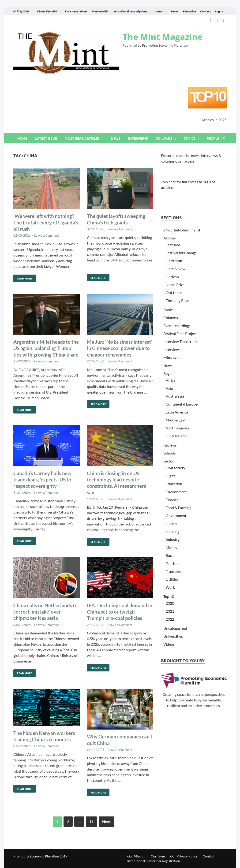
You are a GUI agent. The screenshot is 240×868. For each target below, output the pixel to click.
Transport (174, 571)
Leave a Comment (47, 235)
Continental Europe (182, 404)
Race (170, 555)
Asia (169, 388)
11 (91, 821)
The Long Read (178, 300)
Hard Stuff (174, 261)
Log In (219, 11)
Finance (172, 500)
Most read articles (82, 138)
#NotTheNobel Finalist (182, 230)
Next (106, 821)
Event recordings (177, 326)
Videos (169, 644)
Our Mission (136, 856)
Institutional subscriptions (130, 11)
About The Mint (47, 11)
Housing (172, 531)
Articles (170, 238)
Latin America (177, 412)
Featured (173, 245)
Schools (170, 453)
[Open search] (224, 138)
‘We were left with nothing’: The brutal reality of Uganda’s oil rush (46, 222)
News (116, 138)
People (213, 138)
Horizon (172, 277)
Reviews (170, 445)
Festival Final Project (180, 333)
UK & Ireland (176, 436)
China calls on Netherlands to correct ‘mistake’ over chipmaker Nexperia (45, 612)
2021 (170, 611)
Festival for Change (181, 253)
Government (176, 516)
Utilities (172, 579)
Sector (169, 461)
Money (171, 547)
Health (171, 523)
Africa (171, 380)
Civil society (175, 468)
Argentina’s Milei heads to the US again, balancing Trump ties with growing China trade (46, 348)
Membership (100, 11)
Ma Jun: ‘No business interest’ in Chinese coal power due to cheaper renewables (120, 348)
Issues (159, 11)
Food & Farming (178, 508)
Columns (164, 138)
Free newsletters (76, 11)
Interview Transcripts (180, 341)
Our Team (158, 856)
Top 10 (169, 596)
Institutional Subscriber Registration (154, 861)
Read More (23, 277)
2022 (170, 619)
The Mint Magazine (163, 37)
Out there (174, 292)
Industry (173, 539)
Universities (173, 636)
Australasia (175, 396)
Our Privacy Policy (184, 856)
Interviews (138, 138)
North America (178, 428)
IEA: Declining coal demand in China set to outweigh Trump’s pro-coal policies (120, 612)
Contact (205, 11)
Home (22, 138)
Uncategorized (175, 628)
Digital (171, 476)
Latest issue (46, 138)
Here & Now (176, 269)
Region (169, 373)
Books (174, 11)
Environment (176, 492)
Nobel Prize (175, 285)
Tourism (172, 563)
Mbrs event (173, 357)
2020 (170, 603)
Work (170, 587)
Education (189, 11)
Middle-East (176, 420)
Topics (190, 138)
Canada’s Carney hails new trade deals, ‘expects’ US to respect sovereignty (42, 480)
